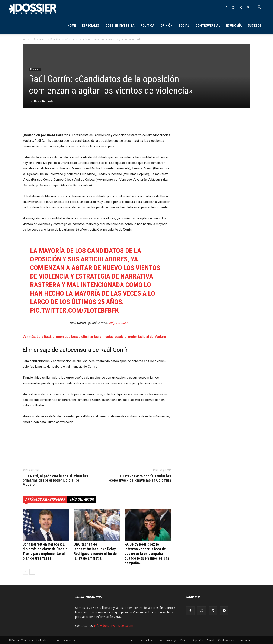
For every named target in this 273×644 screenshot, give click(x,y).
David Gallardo (44, 101)
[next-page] (32, 572)
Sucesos (255, 25)
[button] (259, 8)
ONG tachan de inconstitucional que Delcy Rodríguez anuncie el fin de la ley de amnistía (95, 551)
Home (72, 25)
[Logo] (32, 8)
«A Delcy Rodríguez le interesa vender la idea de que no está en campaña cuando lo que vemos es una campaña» (147, 554)
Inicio (26, 39)
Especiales (91, 25)
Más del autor (82, 499)
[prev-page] (25, 572)
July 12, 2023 (118, 323)
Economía (234, 25)
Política (147, 25)
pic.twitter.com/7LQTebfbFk (74, 310)
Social (184, 25)
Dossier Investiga (120, 25)
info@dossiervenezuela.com (114, 626)
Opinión (166, 25)
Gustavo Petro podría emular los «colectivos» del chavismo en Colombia (140, 478)
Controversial (208, 25)
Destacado (40, 39)
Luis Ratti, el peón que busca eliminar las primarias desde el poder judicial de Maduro (55, 480)
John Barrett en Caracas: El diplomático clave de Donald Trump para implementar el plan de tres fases (45, 551)
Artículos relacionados (45, 499)
